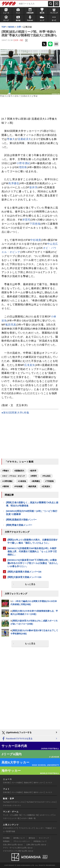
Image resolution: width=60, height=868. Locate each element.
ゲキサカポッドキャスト (12, 805)
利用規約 (6, 841)
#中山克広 (46, 476)
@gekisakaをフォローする (17, 733)
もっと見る (30, 584)
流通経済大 (24, 139)
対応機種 (6, 838)
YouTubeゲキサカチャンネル (14, 802)
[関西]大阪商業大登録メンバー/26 (24, 572)
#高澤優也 (36, 481)
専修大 (11, 139)
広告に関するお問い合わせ (13, 845)
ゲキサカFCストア (10, 828)
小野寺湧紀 (23, 163)
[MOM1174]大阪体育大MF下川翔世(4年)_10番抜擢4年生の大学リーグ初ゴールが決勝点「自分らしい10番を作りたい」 (33, 563)
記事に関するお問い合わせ (36, 845)
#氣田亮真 (32, 486)
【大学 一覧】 (18, 40)
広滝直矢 (30, 365)
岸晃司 (26, 220)
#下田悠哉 (49, 481)
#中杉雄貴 (18, 486)
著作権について (19, 838)
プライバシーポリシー (22, 841)
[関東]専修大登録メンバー (19, 525)
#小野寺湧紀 (7, 481)
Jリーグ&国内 (17, 783)
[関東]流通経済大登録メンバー (21, 520)
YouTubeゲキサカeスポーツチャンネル (41, 802)
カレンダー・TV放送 (43, 828)
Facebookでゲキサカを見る (17, 739)
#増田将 (6, 486)
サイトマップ (44, 838)
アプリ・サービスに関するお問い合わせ (18, 848)
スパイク (49, 783)
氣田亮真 (11, 325)
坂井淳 (33, 187)
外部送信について (40, 841)
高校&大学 (28, 783)
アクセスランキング (26, 828)
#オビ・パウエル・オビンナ (14, 476)
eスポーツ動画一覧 (29, 818)
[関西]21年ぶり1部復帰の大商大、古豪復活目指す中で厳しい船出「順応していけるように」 (33, 541)
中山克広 (53, 244)
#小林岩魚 (22, 481)
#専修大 (6, 471)
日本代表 (6, 783)
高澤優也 (14, 183)
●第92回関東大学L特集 (15, 413)
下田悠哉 (35, 224)
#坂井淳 (33, 471)
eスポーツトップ (46, 815)
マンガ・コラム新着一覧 (12, 815)
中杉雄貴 (36, 240)
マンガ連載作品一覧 (31, 815)
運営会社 (32, 838)
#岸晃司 (34, 476)
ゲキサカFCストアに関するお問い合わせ (18, 851)
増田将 (23, 167)
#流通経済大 (19, 471)
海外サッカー (38, 783)
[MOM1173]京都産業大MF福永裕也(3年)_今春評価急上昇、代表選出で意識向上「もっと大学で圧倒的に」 (32, 551)
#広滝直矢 (46, 486)
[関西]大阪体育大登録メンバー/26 (24, 577)
